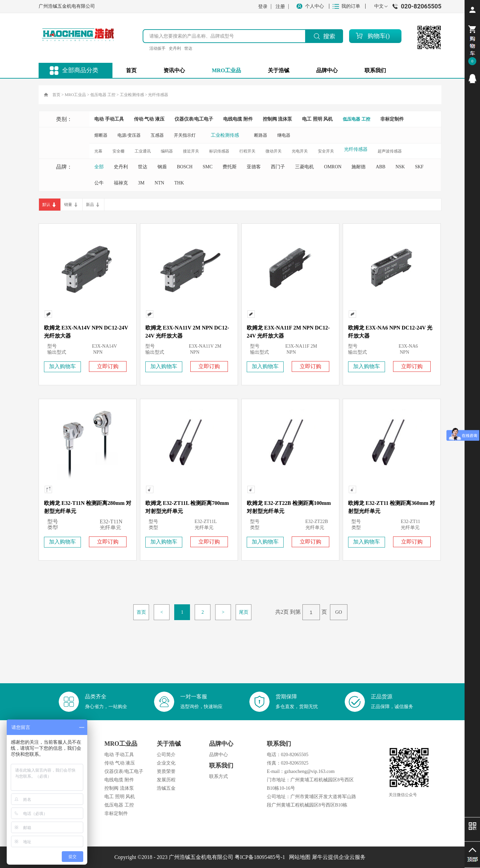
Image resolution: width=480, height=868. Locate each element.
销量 (68, 205)
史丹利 (175, 48)
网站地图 (298, 857)
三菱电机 (304, 167)
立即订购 (108, 366)
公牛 (99, 183)
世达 (188, 48)
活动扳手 (157, 48)
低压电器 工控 (103, 95)
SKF (419, 167)
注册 (280, 7)
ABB (380, 167)
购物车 (377, 36)
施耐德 (358, 167)
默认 (46, 205)
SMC (208, 167)
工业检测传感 (132, 95)
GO (339, 612)
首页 (131, 70)
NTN (159, 183)
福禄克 (121, 183)
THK (179, 183)
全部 (99, 167)
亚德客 (254, 167)
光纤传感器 (158, 95)
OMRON (333, 167)
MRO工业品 (75, 95)
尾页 (244, 612)
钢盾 (162, 167)
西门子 (278, 167)
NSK (400, 167)
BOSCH (185, 167)
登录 (263, 7)
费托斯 (230, 167)
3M (141, 183)
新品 (90, 205)
